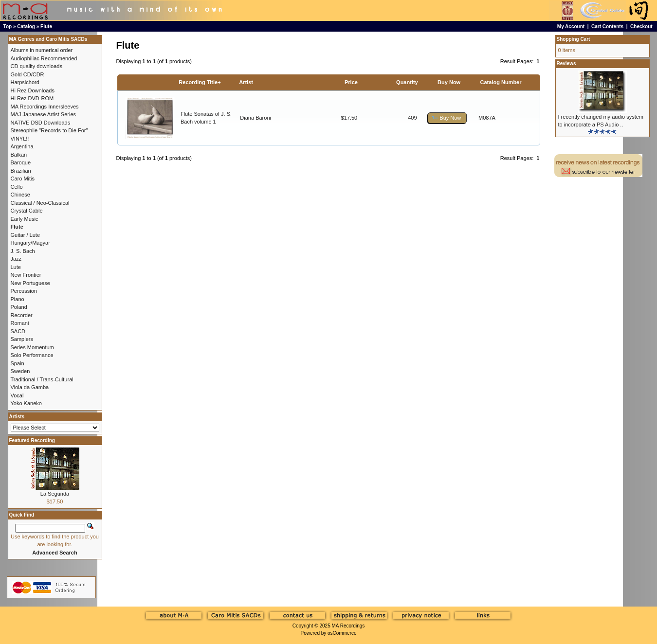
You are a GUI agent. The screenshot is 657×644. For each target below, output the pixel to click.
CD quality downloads (36, 66)
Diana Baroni (255, 118)
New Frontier (26, 275)
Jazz (16, 259)
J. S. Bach (23, 251)
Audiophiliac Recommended (44, 58)
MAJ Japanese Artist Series (44, 114)
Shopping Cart (574, 39)
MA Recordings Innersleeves (45, 107)
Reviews (566, 63)
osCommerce (342, 633)
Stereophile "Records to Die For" (49, 130)
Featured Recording (32, 440)
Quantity (407, 82)
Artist (246, 82)
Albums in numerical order (42, 50)
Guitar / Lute (26, 235)
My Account (571, 27)
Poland (19, 307)
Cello (17, 187)
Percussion (24, 291)
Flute (46, 27)
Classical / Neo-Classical (40, 203)
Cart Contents (607, 27)
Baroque (21, 162)
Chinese (20, 195)
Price (351, 82)
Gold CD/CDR (27, 74)
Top (8, 27)
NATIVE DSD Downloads (41, 123)
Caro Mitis (23, 179)
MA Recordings (348, 626)
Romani (20, 323)
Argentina (22, 146)
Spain (18, 363)
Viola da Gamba (30, 387)
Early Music (25, 219)
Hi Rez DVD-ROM (32, 98)
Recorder (22, 315)
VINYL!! (20, 139)
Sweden (20, 371)
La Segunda (55, 494)
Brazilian (21, 171)
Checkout (641, 27)
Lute (16, 267)
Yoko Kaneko (26, 403)
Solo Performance (32, 355)
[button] (447, 118)
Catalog (26, 27)
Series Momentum (32, 347)
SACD (18, 331)
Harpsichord (25, 82)
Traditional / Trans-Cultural (42, 379)
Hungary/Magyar (30, 243)
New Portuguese (30, 283)
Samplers (22, 339)
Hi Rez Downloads (33, 90)
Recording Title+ (200, 82)
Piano (18, 299)
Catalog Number (501, 82)
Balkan (19, 155)
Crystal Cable (27, 211)
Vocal (17, 395)
